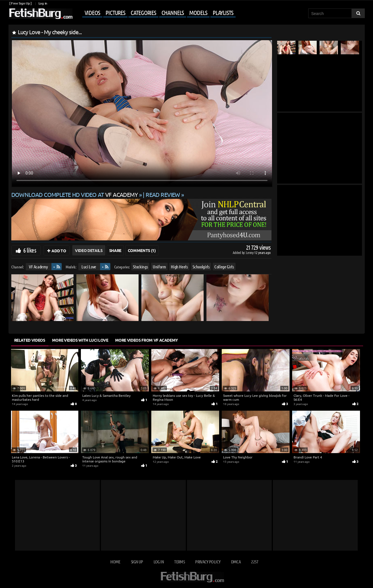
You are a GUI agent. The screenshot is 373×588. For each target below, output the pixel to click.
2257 (255, 562)
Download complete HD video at (75, 194)
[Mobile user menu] (155, 13)
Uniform (159, 267)
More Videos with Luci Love (80, 340)
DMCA (236, 562)
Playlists (223, 12)
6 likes (30, 250)
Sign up (137, 562)
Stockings (140, 267)
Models (198, 12)
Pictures (115, 12)
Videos (92, 12)
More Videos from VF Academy (147, 340)
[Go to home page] (40, 14)
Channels (173, 12)
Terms (179, 562)
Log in (43, 3)
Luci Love (89, 267)
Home (115, 562)
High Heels (179, 267)
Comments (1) (142, 250)
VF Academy (38, 267)
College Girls (224, 267)
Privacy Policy (208, 562)
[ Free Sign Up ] (21, 3)
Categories (143, 12)
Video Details (89, 250)
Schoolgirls (201, 267)
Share (115, 250)
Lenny (250, 252)
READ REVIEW (163, 194)
